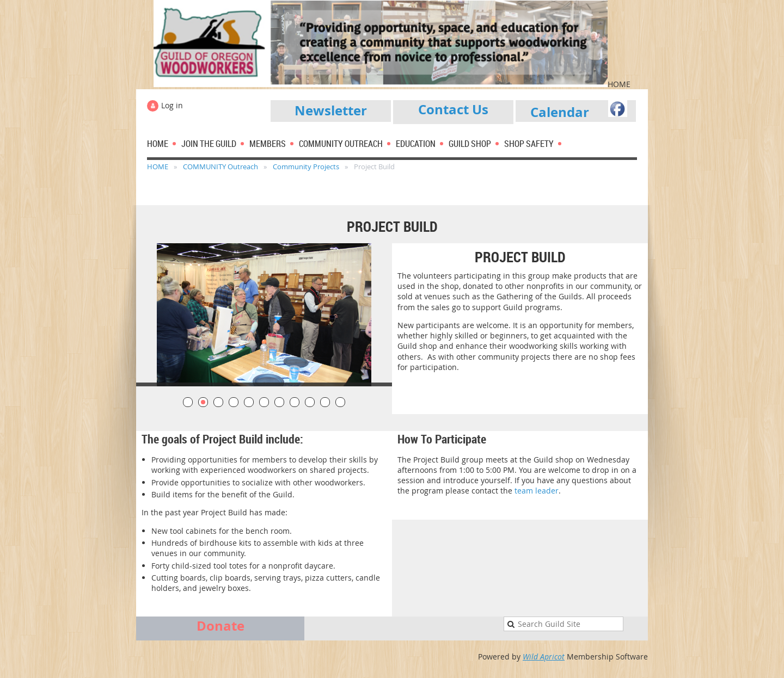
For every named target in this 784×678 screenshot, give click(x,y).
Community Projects (306, 167)
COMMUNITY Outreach (220, 167)
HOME (158, 167)
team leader (537, 491)
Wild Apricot (544, 657)
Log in (172, 105)
